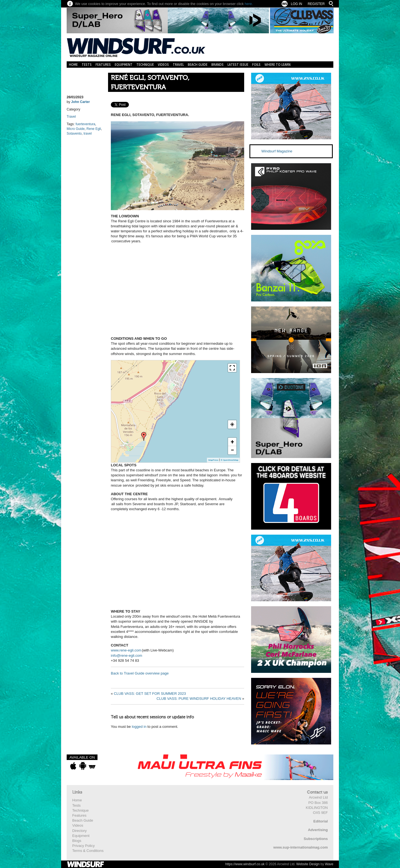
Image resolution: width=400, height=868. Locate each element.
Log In (297, 4)
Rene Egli (94, 129)
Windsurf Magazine (277, 151)
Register (316, 4)
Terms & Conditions (88, 851)
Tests (87, 65)
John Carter (80, 102)
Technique (145, 65)
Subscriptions (316, 839)
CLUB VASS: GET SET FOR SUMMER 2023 (150, 694)
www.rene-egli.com (126, 650)
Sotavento (74, 134)
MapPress (213, 460)
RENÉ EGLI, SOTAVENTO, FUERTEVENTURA (150, 83)
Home (73, 65)
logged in (139, 727)
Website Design (308, 864)
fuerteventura (85, 124)
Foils (256, 65)
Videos (163, 65)
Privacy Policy (83, 846)
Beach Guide (198, 65)
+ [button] (232, 442)
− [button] (232, 450)
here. (249, 4)
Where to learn (277, 65)
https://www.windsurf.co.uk (245, 864)
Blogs (77, 841)
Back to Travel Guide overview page (140, 673)
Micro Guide (76, 129)
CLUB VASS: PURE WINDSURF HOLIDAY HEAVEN (199, 699)
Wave (329, 864)
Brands (217, 65)
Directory (79, 831)
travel (88, 134)
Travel (178, 65)
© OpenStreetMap (229, 460)
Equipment (124, 65)
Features (103, 65)
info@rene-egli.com (127, 656)
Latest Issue (238, 65)
